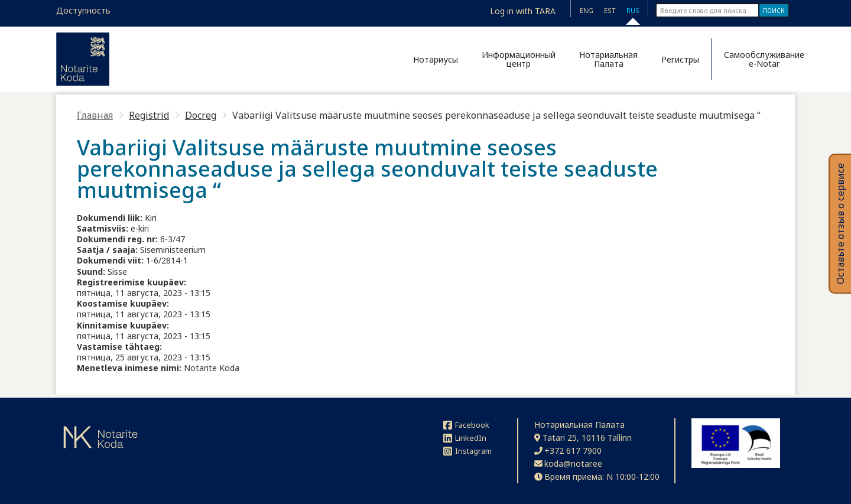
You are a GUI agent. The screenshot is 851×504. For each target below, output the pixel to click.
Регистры (680, 59)
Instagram (467, 451)
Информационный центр (519, 59)
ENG (587, 10)
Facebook (466, 425)
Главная (95, 115)
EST (610, 10)
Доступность (83, 10)
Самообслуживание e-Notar (759, 59)
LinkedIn (465, 438)
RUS (633, 10)
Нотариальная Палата (608, 59)
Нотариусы (436, 59)
